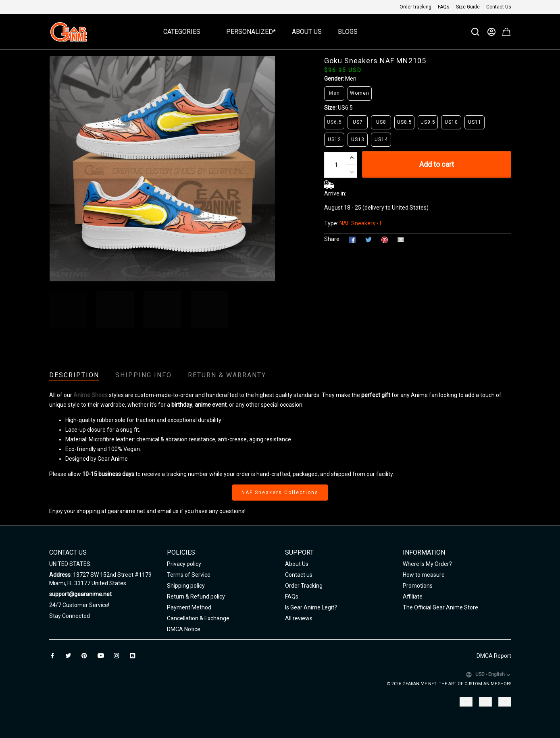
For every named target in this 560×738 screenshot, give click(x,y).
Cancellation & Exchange (198, 618)
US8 (381, 122)
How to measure (424, 575)
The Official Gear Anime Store (440, 607)
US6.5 (345, 108)
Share (332, 239)
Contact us (299, 575)
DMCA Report (494, 656)
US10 (451, 122)
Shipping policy (186, 586)
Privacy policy (184, 564)
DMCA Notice (184, 629)
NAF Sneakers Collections (280, 493)
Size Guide (468, 7)
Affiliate (413, 597)
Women (360, 93)
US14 (381, 139)
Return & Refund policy (196, 597)
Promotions (418, 586)
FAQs (444, 7)
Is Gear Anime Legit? (311, 607)
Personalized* (251, 32)
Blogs (348, 32)
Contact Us (499, 7)
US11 (475, 122)
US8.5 (405, 122)
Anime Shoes (91, 395)
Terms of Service (189, 575)
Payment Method (189, 607)
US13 (358, 139)
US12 (334, 139)
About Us (307, 32)
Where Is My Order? (427, 564)
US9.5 (428, 122)
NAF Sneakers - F (361, 223)
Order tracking (415, 7)
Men (351, 79)
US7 (358, 122)
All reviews (299, 618)
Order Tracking (304, 586)
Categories (187, 32)
